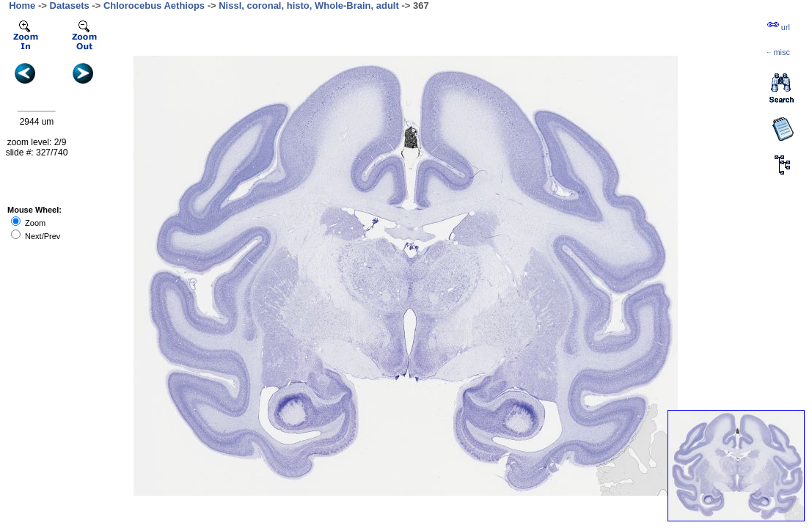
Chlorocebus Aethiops (154, 5)
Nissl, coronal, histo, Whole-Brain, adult (309, 5)
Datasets (70, 5)
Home (22, 5)
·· (778, 52)
